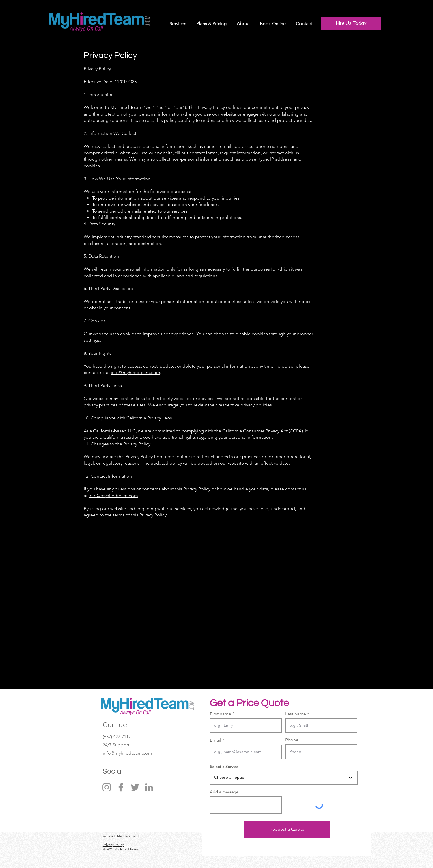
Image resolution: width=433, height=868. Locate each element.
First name (221, 714)
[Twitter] (135, 787)
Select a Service (224, 767)
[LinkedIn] (149, 787)
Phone (292, 740)
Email (215, 740)
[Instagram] (107, 787)
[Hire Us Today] (351, 24)
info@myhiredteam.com (136, 372)
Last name (296, 714)
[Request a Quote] (287, 829)
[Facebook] (121, 787)
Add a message (224, 792)
